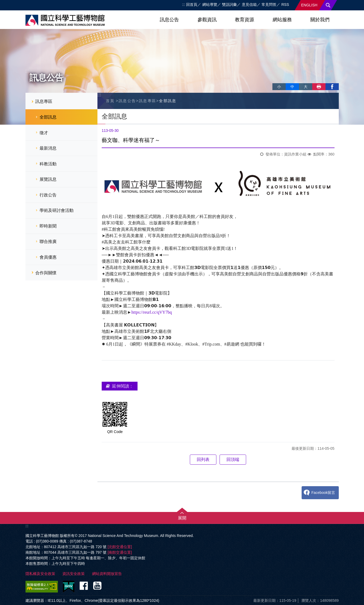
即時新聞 (48, 226)
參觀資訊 (207, 20)
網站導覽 (210, 5)
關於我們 (320, 20)
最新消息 (48, 148)
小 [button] (279, 87)
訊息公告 (169, 20)
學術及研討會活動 (57, 210)
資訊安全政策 (74, 574)
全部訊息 (48, 117)
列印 (319, 87)
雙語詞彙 (229, 5)
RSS (285, 5)
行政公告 (48, 195)
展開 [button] (182, 518)
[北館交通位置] (120, 547)
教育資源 (245, 20)
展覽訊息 (48, 179)
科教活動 (48, 164)
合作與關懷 (46, 273)
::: (183, 5)
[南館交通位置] (120, 552)
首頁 (110, 101)
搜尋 (328, 5)
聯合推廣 (48, 241)
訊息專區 (44, 101)
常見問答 (269, 5)
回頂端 (233, 459)
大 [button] (306, 87)
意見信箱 (249, 5)
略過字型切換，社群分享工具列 (275, 81)
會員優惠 (48, 257)
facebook (332, 87)
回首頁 (192, 5)
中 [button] (292, 87)
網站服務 (282, 20)
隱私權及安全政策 (40, 574)
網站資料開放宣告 (107, 574)
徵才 (44, 133)
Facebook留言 (323, 493)
